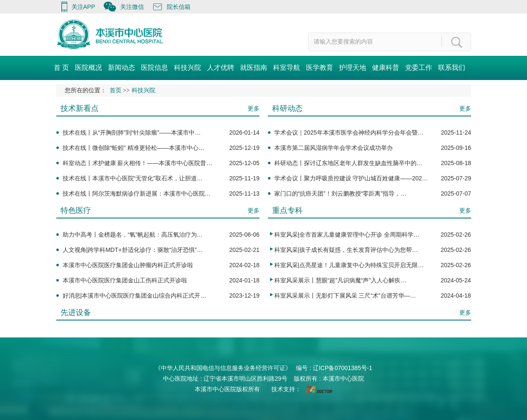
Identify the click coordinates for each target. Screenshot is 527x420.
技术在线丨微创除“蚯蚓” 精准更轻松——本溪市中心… (134, 148)
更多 (254, 108)
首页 (116, 90)
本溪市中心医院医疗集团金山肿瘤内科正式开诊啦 (128, 265)
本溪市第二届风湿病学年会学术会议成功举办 (334, 148)
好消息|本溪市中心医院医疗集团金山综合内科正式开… (135, 296)
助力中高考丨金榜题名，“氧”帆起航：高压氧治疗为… (133, 235)
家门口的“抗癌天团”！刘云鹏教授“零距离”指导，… (341, 193)
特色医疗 (76, 210)
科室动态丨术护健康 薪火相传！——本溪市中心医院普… (138, 163)
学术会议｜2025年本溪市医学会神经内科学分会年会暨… (349, 133)
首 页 (61, 68)
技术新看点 (80, 108)
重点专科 (287, 210)
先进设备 (76, 312)
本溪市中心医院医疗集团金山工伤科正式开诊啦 (125, 280)
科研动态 (287, 108)
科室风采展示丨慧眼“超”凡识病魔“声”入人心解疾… (341, 280)
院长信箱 (179, 7)
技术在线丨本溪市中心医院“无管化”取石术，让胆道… (133, 178)
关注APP (83, 7)
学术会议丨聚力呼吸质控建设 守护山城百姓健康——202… (351, 178)
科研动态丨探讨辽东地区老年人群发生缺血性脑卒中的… (348, 163)
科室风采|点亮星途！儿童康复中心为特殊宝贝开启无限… (349, 265)
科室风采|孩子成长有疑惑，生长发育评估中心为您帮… (346, 250)
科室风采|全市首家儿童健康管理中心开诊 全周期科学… (347, 235)
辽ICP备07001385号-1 (342, 368)
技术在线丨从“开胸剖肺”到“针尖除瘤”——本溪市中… (132, 133)
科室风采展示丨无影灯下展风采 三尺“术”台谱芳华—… (345, 296)
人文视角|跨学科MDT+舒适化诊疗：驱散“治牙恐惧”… (133, 250)
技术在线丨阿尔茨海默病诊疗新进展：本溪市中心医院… (137, 193)
